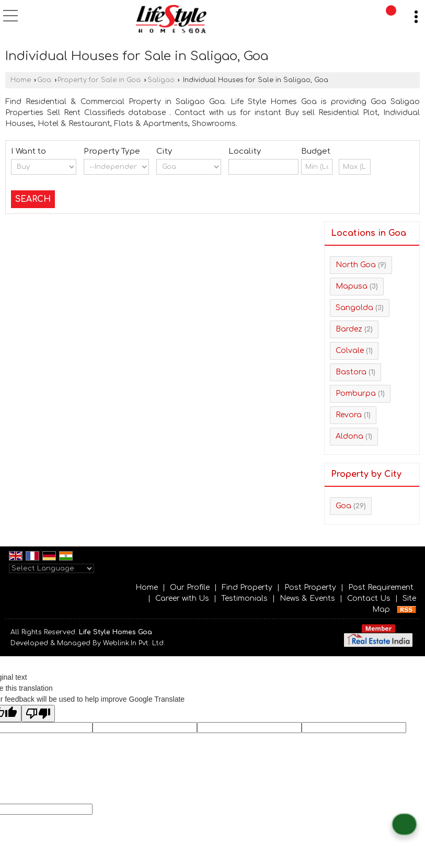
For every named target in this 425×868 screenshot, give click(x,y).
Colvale (350, 351)
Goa (44, 80)
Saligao (161, 80)
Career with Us (182, 598)
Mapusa (352, 286)
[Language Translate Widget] (51, 568)
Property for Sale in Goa (99, 80)
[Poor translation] (38, 713)
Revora (349, 415)
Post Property (310, 587)
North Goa (356, 265)
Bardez (349, 329)
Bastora (351, 372)
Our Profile (190, 587)
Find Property (247, 587)
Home (21, 80)
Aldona (349, 436)
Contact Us (369, 598)
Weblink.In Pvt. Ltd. (134, 643)
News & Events (307, 598)
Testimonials (244, 598)
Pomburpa (356, 393)
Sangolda (354, 308)
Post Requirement (381, 587)
